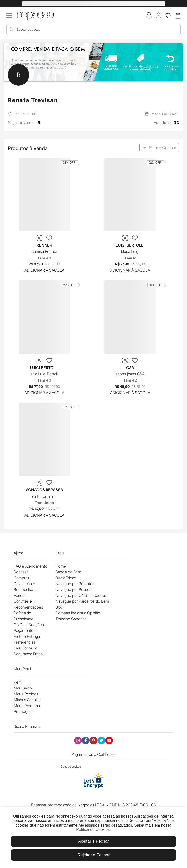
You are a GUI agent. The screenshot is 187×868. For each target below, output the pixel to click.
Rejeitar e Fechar (93, 855)
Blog (59, 607)
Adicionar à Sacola (44, 270)
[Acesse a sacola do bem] (149, 16)
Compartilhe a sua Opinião (78, 613)
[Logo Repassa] (35, 15)
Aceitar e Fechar (94, 841)
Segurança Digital (28, 654)
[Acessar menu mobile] (9, 16)
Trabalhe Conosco (71, 619)
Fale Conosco (25, 648)
